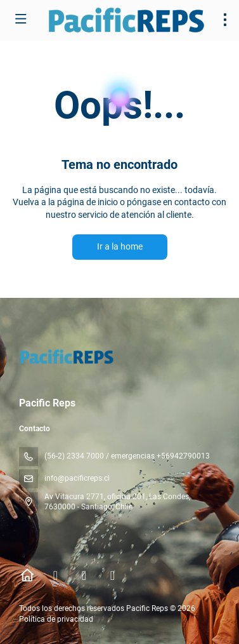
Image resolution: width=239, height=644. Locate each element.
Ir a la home (120, 246)
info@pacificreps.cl (77, 478)
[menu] (225, 20)
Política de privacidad (56, 619)
